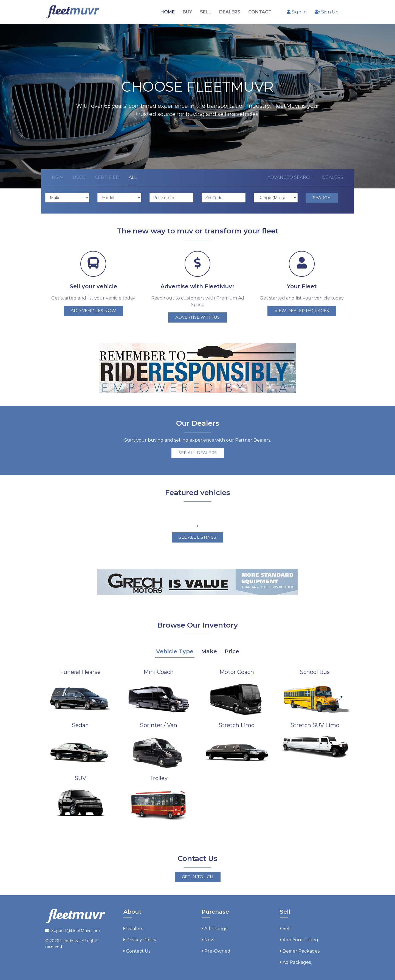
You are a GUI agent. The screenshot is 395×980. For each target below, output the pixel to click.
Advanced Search (290, 177)
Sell (287, 927)
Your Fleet (302, 286)
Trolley (159, 777)
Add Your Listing (300, 939)
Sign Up (327, 12)
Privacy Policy (141, 939)
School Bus (315, 671)
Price (232, 650)
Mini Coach (159, 671)
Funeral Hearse (80, 671)
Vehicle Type (175, 650)
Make (209, 650)
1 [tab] (198, 525)
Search (322, 198)
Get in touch (198, 876)
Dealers (333, 177)
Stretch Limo (237, 724)
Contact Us (138, 950)
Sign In (297, 12)
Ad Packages (297, 961)
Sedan (80, 724)
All (133, 177)
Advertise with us (198, 317)
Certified (107, 177)
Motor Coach (237, 671)
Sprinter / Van (159, 724)
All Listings (216, 927)
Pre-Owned (217, 950)
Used (79, 177)
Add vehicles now (93, 311)
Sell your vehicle (93, 286)
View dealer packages (302, 311)
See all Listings (198, 536)
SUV (80, 777)
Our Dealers (198, 422)
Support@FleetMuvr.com (76, 930)
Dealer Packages (301, 950)
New (58, 177)
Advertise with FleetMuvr (198, 286)
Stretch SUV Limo (315, 724)
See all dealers (198, 452)
